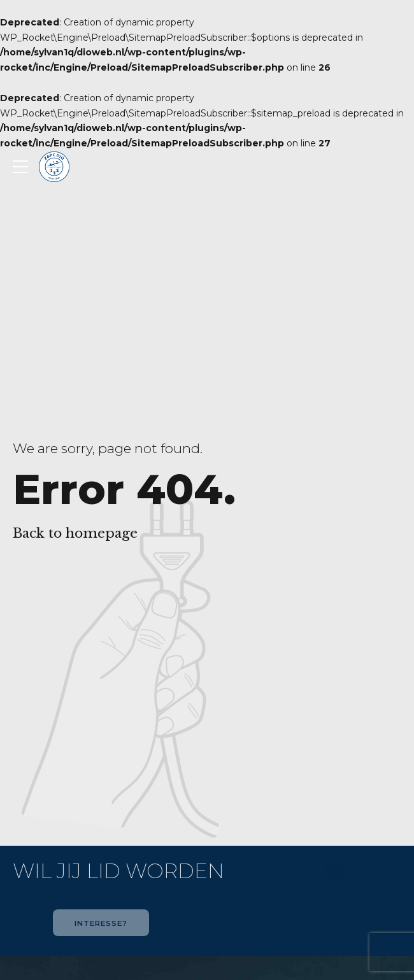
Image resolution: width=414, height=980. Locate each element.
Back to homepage (75, 533)
